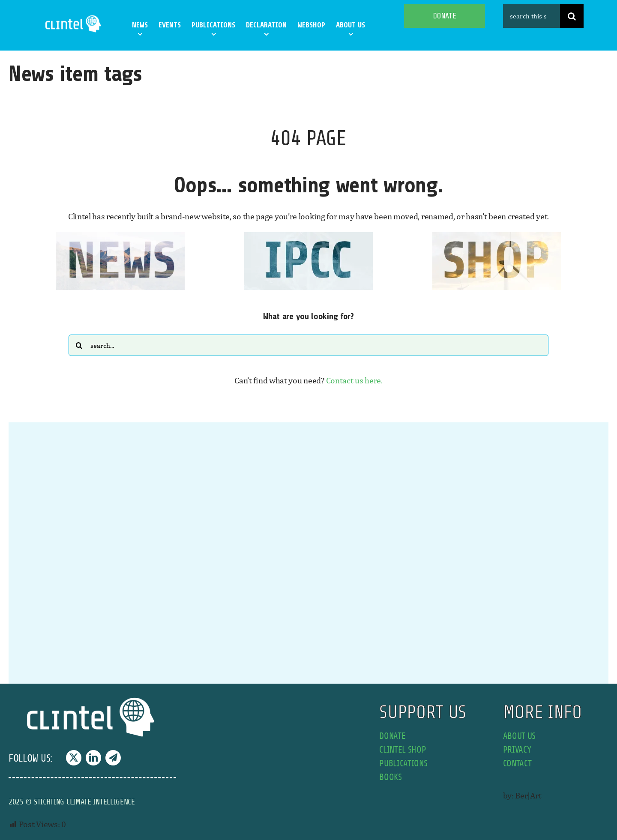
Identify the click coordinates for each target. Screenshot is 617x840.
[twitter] (74, 758)
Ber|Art (528, 795)
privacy (517, 750)
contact (517, 764)
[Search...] (308, 345)
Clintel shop (403, 750)
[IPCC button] (308, 236)
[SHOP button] (497, 236)
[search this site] (532, 16)
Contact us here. (354, 380)
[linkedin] (93, 758)
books (391, 777)
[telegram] (113, 758)
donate (392, 736)
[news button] (120, 236)
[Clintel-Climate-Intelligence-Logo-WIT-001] (74, 17)
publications (403, 764)
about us (520, 736)
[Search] (572, 16)
